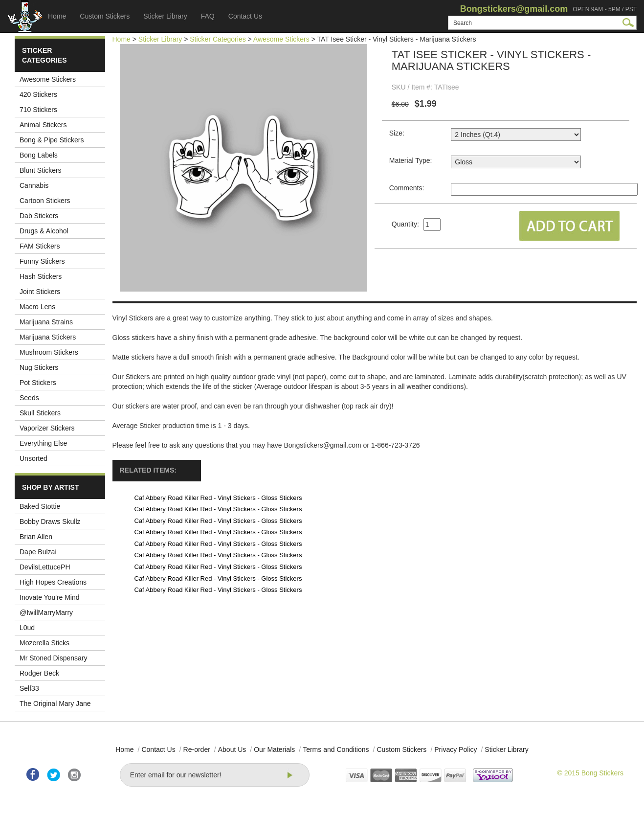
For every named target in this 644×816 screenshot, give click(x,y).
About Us (232, 749)
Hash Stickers (41, 276)
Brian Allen (36, 537)
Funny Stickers (42, 261)
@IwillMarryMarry (46, 612)
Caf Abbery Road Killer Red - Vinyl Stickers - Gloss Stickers (218, 498)
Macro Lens (37, 307)
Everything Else (43, 443)
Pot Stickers (38, 383)
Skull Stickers (40, 413)
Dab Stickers (39, 216)
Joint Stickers (40, 292)
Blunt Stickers (41, 170)
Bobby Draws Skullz (50, 521)
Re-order (197, 749)
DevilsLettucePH (45, 567)
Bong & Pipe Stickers (52, 140)
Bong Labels (39, 155)
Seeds (29, 398)
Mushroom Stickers (49, 352)
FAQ (208, 16)
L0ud (27, 628)
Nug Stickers (39, 367)
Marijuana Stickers (48, 337)
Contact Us (245, 16)
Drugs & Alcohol (44, 231)
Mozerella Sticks (44, 643)
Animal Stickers (43, 125)
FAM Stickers (40, 246)
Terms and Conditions (336, 749)
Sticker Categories (218, 39)
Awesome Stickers (48, 79)
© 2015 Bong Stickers (590, 773)
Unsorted (33, 458)
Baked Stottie (40, 506)
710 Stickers (38, 110)
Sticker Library (165, 16)
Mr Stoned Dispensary (54, 658)
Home (57, 16)
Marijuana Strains (46, 322)
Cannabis (34, 185)
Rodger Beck (39, 673)
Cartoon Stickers (45, 201)
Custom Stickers (105, 16)
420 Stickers (38, 94)
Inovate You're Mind (50, 597)
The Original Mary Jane (55, 703)
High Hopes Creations (53, 582)
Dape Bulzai (38, 552)
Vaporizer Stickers (47, 428)
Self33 (29, 688)
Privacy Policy (455, 749)
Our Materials (274, 749)
